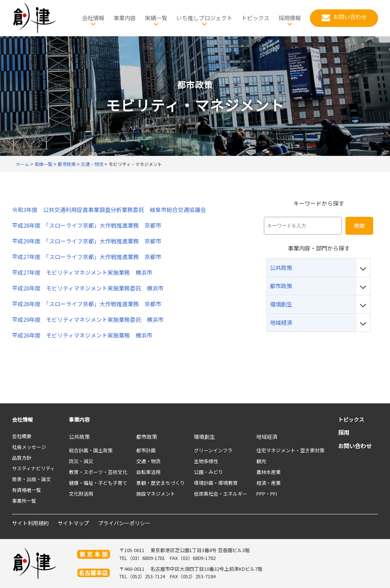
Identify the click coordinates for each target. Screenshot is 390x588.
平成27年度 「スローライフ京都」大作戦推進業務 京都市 (87, 257)
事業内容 (79, 419)
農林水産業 (269, 472)
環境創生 (204, 437)
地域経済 (267, 437)
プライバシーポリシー (124, 523)
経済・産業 (269, 483)
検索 (359, 226)
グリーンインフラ (213, 450)
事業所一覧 (24, 501)
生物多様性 (206, 461)
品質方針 (22, 458)
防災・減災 (81, 461)
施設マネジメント (156, 494)
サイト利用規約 (30, 523)
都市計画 (146, 450)
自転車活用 (148, 472)
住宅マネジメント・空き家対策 (290, 450)
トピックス (351, 419)
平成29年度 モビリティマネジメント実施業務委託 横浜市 (91, 320)
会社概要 (22, 436)
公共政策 (79, 437)
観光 (261, 461)
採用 (344, 432)
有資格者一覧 (27, 490)
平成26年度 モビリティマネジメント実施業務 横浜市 (82, 335)
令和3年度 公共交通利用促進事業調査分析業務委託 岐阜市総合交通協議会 (109, 210)
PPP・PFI (267, 494)
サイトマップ (73, 523)
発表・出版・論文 (31, 479)
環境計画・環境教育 (216, 483)
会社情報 (22, 419)
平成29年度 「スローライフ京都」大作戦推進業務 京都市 (87, 241)
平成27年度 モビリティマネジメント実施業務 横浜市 (82, 273)
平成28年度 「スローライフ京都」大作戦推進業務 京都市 (87, 225)
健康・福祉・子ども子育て (98, 483)
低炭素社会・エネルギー (221, 494)
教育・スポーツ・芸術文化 (98, 472)
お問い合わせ (355, 446)
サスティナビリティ (33, 468)
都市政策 (147, 437)
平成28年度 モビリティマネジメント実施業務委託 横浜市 (88, 288)
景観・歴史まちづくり (161, 483)
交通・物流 (148, 461)
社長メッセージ (29, 447)
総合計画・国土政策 (91, 450)
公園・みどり (208, 472)
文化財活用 (81, 494)
